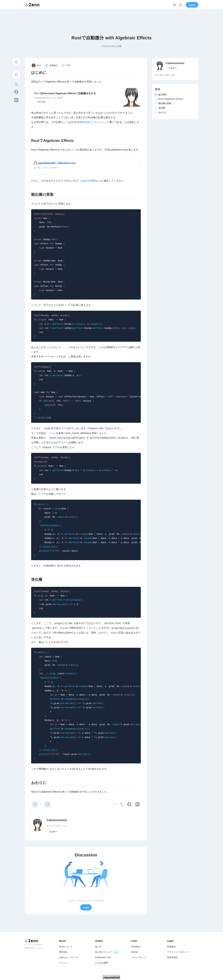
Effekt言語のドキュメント (93, 122)
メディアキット (139, 957)
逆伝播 (162, 108)
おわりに (163, 112)
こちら (52, 433)
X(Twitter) (136, 947)
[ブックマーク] (16, 75)
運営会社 (63, 952)
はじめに (163, 94)
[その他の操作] (115, 804)
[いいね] (16, 62)
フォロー (53, 832)
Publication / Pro (103, 957)
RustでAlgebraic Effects (171, 99)
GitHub (134, 952)
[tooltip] (16, 84)
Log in (192, 5)
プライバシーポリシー (178, 952)
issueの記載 (87, 181)
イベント (63, 963)
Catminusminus (57, 820)
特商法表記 (173, 957)
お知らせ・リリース (69, 957)
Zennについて (66, 947)
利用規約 (171, 947)
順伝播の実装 (165, 103)
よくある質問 (101, 963)
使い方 (98, 947)
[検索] (181, 5)
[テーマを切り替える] (174, 5)
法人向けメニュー (104, 952)
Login (86, 907)
